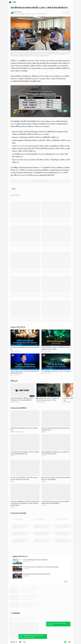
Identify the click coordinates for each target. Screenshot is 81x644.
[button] (14, 642)
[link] (20, 642)
